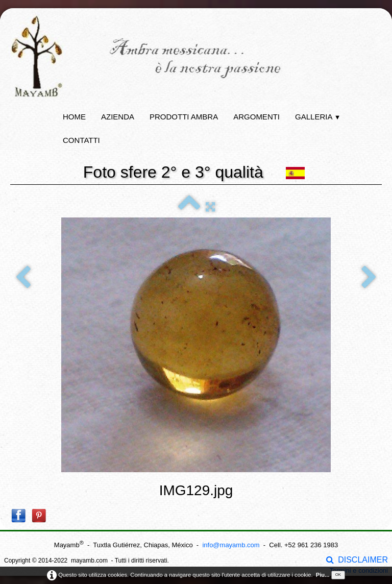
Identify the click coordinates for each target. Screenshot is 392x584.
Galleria (318, 117)
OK (338, 575)
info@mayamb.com (231, 545)
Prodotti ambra (184, 117)
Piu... (323, 575)
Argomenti (256, 117)
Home (74, 117)
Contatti (81, 140)
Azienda (118, 117)
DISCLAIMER (357, 560)
